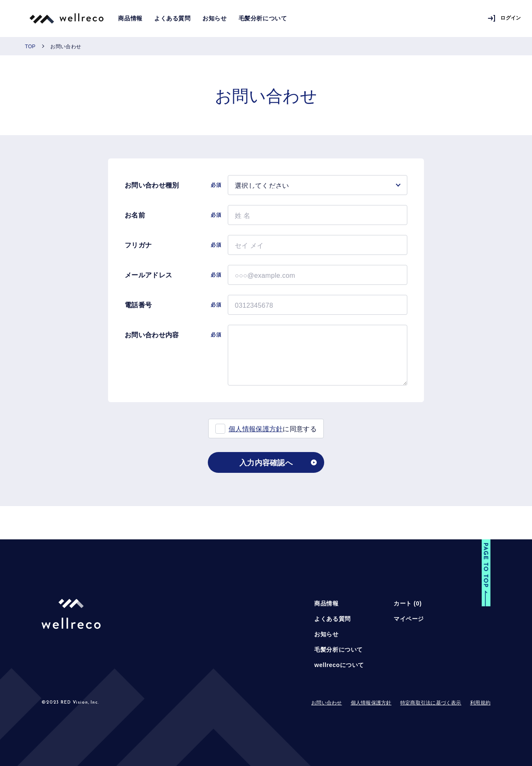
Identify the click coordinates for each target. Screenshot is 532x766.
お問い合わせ (326, 703)
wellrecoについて (339, 665)
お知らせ (214, 18)
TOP (30, 46)
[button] (486, 574)
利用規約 (480, 703)
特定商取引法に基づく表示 (431, 703)
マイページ (409, 619)
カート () (408, 603)
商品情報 (130, 18)
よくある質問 (172, 18)
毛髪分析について (263, 18)
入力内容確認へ (266, 462)
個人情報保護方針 (256, 428)
